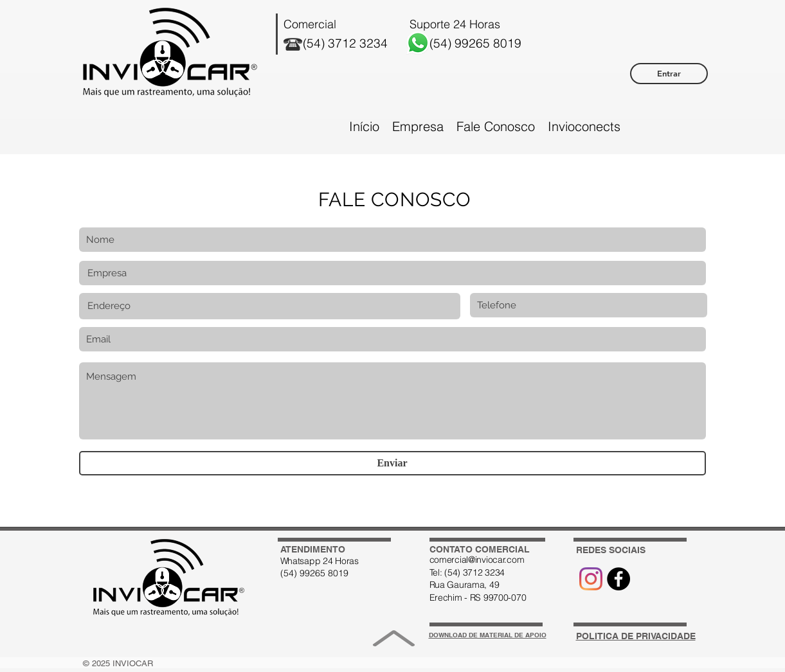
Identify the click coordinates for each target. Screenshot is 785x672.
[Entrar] (669, 74)
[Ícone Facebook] (618, 579)
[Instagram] (591, 579)
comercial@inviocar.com (477, 560)
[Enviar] (392, 463)
